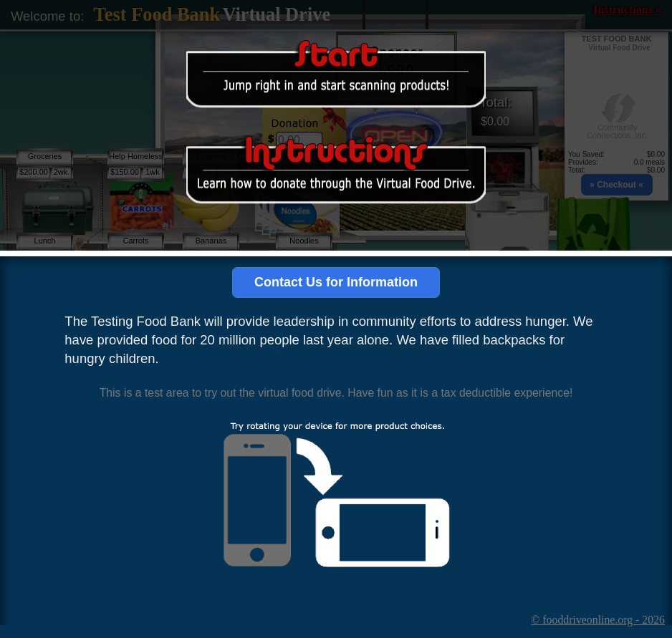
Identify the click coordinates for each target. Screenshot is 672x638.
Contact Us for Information (336, 282)
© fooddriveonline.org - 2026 (598, 620)
